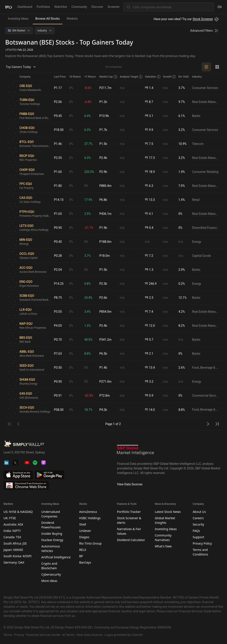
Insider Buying (52, 534)
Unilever (85, 531)
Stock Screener (203, 19)
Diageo (84, 537)
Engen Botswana (29, 286)
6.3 (150, 186)
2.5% (88, 214)
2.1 (150, 354)
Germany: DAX (14, 562)
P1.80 (58, 186)
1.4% (182, 172)
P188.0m (106, 242)
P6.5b (104, 354)
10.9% (183, 144)
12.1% (183, 298)
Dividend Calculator (131, 540)
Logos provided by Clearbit (124, 635)
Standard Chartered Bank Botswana (35, 300)
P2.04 (58, 270)
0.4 (150, 228)
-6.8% (88, 102)
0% (72, 88)
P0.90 (58, 228)
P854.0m (106, 312)
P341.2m (106, 340)
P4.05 (58, 326)
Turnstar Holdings (30, 104)
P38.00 (59, 410)
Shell (83, 524)
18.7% (89, 410)
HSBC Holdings (90, 518)
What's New (163, 546)
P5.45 (58, 116)
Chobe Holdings (29, 132)
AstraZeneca (88, 512)
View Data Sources (130, 484)
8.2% (182, 326)
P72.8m (105, 396)
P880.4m (106, 186)
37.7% (89, 144)
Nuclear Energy (52, 540)
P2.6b (104, 298)
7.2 (150, 256)
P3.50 (58, 368)
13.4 (150, 368)
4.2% (182, 312)
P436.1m (106, 214)
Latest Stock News (168, 512)
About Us (199, 512)
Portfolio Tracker (129, 512)
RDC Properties (28, 160)
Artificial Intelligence (56, 557)
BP (81, 556)
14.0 (150, 410)
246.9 (151, 284)
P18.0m (105, 256)
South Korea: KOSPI (17, 556)
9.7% (182, 102)
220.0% (90, 172)
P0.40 (58, 242)
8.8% (88, 354)
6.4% (88, 116)
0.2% (182, 284)
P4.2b (104, 410)
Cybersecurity (51, 574)
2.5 (150, 298)
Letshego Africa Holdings (34, 230)
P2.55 (58, 158)
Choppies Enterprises (32, 174)
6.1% (182, 116)
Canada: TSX (12, 537)
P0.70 (58, 340)
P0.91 (58, 396)
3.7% (182, 88)
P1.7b (104, 130)
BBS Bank (25, 342)
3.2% (182, 130)
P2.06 (58, 102)
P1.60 (58, 172)
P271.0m (106, 382)
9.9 (150, 130)
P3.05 (58, 312)
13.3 (150, 200)
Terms (8, 635)
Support (199, 537)
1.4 (150, 88)
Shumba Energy (28, 384)
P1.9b (104, 228)
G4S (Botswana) (29, 398)
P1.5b (104, 144)
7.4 (150, 312)
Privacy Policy (202, 543)
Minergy (24, 244)
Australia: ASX (13, 524)
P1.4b (104, 368)
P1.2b (104, 102)
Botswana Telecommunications (35, 146)
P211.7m (106, 88)
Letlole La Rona (28, 314)
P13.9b (105, 116)
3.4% (88, 312)
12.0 (150, 326)
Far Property (27, 188)
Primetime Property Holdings (35, 216)
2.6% (182, 368)
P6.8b (104, 200)
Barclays (85, 562)
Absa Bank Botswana (32, 356)
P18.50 (59, 130)
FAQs (196, 531)
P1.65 (58, 214)
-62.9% (89, 396)
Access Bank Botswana (33, 272)
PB (147, 88)
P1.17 (58, 88)
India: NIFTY (12, 531)
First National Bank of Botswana (35, 118)
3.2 (150, 382)
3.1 (150, 116)
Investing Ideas (18, 19)
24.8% (89, 298)
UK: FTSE (10, 518)
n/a (123, 88)
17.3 (150, 158)
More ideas (49, 581)
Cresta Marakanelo (30, 90)
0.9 (150, 396)
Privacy (19, 635)
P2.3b (104, 284)
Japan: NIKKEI (13, 550)
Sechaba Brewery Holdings (35, 412)
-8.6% (88, 88)
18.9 (150, 172)
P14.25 (59, 284)
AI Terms (68, 635)
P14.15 (59, 200)
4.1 (150, 214)
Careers (198, 518)
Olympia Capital (29, 258)
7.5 (150, 144)
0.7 (150, 340)
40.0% (89, 340)
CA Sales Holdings (30, 202)
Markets (72, 19)
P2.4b (104, 158)
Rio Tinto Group (90, 543)
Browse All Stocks (48, 19)
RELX (83, 550)
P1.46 (58, 144)
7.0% (182, 186)
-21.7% (89, 228)
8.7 (150, 102)
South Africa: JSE (15, 543)
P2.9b (104, 172)
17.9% (89, 200)
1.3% (88, 326)
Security (199, 524)
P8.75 (58, 298)
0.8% (88, 284)
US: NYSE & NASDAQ (18, 512)
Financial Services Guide (43, 635)
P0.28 (58, 256)
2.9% (182, 270)
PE (147, 102)
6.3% (88, 130)
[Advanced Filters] (205, 31)
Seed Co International (32, 370)
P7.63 (58, 354)
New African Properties (33, 328)
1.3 (150, 270)
